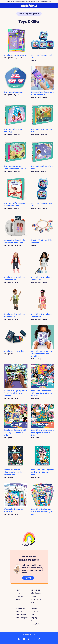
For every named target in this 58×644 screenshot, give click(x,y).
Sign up (28, 578)
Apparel (18, 599)
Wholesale (34, 621)
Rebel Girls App (36, 593)
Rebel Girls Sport (22, 618)
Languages (34, 618)
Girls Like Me (11, 2)
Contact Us (35, 611)
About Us (19, 611)
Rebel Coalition (21, 615)
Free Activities (36, 599)
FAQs (32, 615)
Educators (19, 621)
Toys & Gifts (20, 596)
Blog (32, 602)
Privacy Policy (36, 624)
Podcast (34, 596)
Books (18, 593)
